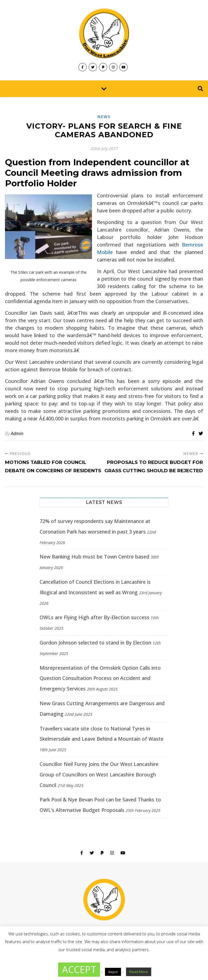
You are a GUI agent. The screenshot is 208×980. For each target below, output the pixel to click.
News (104, 117)
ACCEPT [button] (79, 969)
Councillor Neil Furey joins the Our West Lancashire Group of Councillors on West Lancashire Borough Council (99, 775)
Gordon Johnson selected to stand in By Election (95, 643)
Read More (139, 972)
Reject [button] (113, 972)
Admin (17, 433)
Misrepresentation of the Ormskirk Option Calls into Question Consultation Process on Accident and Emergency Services (100, 678)
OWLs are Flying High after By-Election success (94, 617)
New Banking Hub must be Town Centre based (94, 557)
